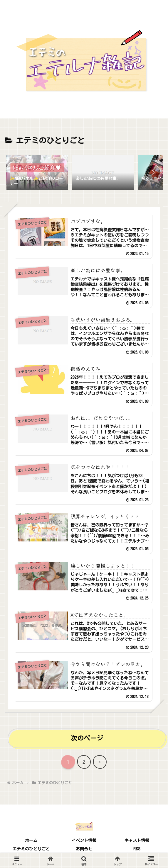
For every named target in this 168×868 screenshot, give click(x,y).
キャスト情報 (137, 840)
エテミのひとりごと (31, 849)
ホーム (31, 840)
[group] (37, 174)
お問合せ (84, 849)
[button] (153, 172)
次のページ (87, 738)
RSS (137, 849)
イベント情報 (84, 840)
